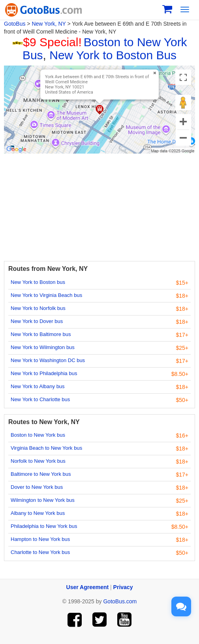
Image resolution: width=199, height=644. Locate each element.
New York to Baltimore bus (41, 334)
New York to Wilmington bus (43, 347)
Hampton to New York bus (40, 539)
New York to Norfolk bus (38, 308)
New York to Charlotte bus (40, 399)
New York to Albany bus (38, 386)
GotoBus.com (120, 601)
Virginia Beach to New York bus (46, 448)
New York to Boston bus (38, 282)
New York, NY (49, 24)
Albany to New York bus (38, 513)
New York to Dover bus (37, 321)
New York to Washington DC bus (48, 360)
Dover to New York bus (37, 487)
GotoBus (15, 24)
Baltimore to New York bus (41, 474)
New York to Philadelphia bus (44, 373)
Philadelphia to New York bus (44, 526)
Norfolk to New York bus (38, 461)
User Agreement (88, 587)
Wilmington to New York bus (43, 500)
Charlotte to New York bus (40, 552)
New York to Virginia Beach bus (46, 295)
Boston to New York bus (38, 435)
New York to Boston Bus (113, 55)
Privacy (123, 587)
